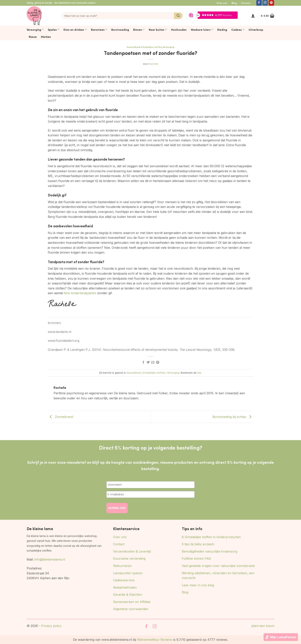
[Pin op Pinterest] (158, 362)
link (199, 373)
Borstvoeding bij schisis (233, 417)
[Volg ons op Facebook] (259, 3)
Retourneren (122, 566)
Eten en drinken (75, 30)
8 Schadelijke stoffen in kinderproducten (211, 537)
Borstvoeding (120, 30)
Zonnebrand (60, 417)
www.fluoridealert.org (64, 341)
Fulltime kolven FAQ (196, 558)
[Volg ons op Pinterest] (271, 3)
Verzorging (35, 30)
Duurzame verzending (129, 558)
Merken (46, 37)
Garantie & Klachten (128, 595)
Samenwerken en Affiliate (132, 602)
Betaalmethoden (125, 587)
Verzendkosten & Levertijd (132, 551)
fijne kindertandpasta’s (80, 293)
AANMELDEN (117, 508)
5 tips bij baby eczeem (198, 544)
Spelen (54, 30)
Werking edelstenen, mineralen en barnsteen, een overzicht (218, 576)
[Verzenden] (178, 16)
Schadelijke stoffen (151, 47)
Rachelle (153, 64)
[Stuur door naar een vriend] (153, 362)
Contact (246, 3)
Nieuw (33, 37)
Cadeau (238, 30)
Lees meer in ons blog (198, 585)
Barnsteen (99, 30)
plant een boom (263, 626)
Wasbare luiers (202, 30)
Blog (234, 3)
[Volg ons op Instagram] (265, 3)
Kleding (222, 30)
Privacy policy (51, 626)
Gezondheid (133, 47)
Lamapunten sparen (128, 573)
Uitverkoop (256, 30)
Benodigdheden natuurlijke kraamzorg (210, 551)
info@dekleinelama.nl (50, 559)
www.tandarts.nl (60, 332)
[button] (253, 16)
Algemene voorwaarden (131, 609)
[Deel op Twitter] (148, 362)
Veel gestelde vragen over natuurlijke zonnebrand (218, 566)
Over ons (222, 3)
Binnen (139, 30)
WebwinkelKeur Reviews (155, 640)
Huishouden (179, 30)
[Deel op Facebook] (143, 362)
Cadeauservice (124, 580)
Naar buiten (158, 30)
